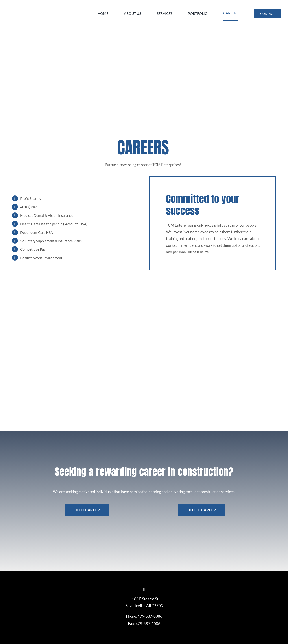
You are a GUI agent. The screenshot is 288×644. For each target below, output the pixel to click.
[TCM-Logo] (40, 3)
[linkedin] (144, 590)
